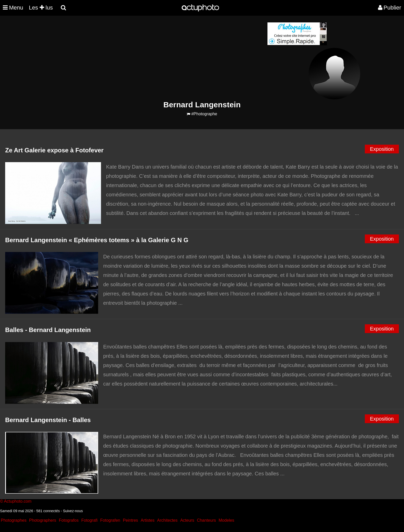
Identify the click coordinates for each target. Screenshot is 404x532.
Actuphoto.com (18, 501)
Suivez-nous (73, 511)
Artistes (148, 520)
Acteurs (187, 520)
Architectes (167, 520)
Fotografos (69, 520)
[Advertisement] (171, 58)
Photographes (14, 520)
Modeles (226, 520)
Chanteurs (206, 520)
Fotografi (89, 520)
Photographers (43, 520)
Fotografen (110, 520)
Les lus (41, 8)
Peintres (131, 520)
